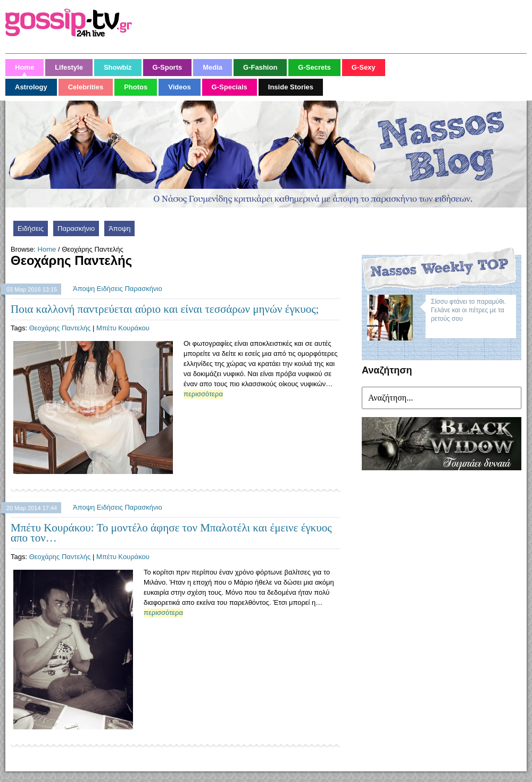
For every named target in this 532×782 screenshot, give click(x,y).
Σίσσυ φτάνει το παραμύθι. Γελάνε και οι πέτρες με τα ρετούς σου (468, 310)
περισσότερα (203, 394)
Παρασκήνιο (76, 228)
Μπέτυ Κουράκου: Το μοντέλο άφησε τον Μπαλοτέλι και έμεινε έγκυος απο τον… (171, 533)
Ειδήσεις (31, 228)
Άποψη (119, 228)
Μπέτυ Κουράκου (123, 328)
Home (47, 249)
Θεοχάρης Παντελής (60, 328)
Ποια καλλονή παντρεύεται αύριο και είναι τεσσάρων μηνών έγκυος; (165, 309)
